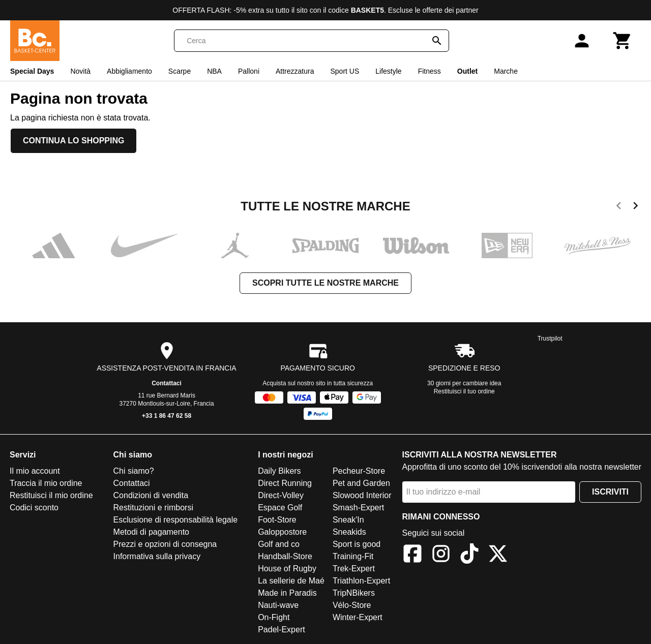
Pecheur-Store (359, 471)
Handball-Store (285, 556)
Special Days (32, 71)
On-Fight (274, 617)
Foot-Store (277, 520)
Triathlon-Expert (361, 581)
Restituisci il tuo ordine (464, 391)
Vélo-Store (352, 605)
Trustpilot (550, 339)
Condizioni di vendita (151, 495)
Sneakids (349, 532)
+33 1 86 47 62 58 (167, 416)
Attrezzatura (295, 71)
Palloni (249, 71)
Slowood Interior (362, 495)
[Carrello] (623, 41)
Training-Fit (353, 556)
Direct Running (285, 483)
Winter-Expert (358, 617)
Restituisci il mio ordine (51, 495)
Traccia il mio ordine (46, 483)
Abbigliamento (129, 71)
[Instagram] (441, 555)
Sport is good (357, 544)
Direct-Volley (281, 495)
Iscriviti (610, 492)
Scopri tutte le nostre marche (325, 283)
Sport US (345, 71)
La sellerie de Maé (291, 581)
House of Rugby (287, 569)
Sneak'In (348, 520)
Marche (506, 71)
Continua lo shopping (73, 141)
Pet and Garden (361, 483)
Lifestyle (388, 71)
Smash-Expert (358, 508)
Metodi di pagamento (151, 532)
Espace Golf (280, 508)
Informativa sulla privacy (157, 556)
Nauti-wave (278, 605)
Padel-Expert (282, 630)
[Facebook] (412, 555)
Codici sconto (34, 508)
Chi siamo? (134, 471)
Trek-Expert (354, 569)
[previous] (619, 207)
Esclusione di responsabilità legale (176, 520)
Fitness (430, 71)
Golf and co (279, 544)
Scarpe (180, 71)
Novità (80, 71)
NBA (214, 71)
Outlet (467, 71)
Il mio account (35, 471)
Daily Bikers (279, 471)
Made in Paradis (287, 593)
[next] (635, 207)
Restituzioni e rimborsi (153, 508)
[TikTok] (469, 555)
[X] (498, 555)
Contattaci (167, 383)
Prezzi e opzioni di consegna (165, 544)
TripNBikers (354, 593)
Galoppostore (282, 532)
